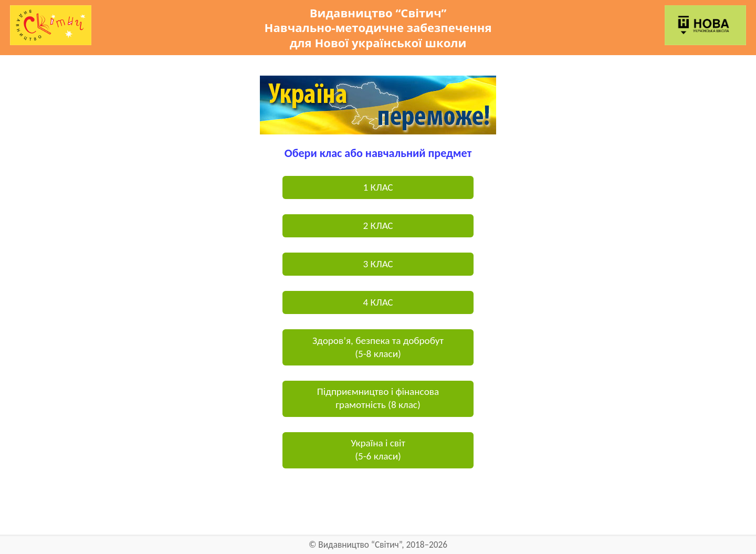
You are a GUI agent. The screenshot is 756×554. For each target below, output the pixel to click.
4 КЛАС (378, 302)
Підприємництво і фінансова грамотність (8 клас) (378, 398)
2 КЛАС (378, 226)
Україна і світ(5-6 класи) (378, 450)
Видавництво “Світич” (360, 545)
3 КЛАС (378, 264)
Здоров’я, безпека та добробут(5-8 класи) (378, 347)
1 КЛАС (378, 187)
